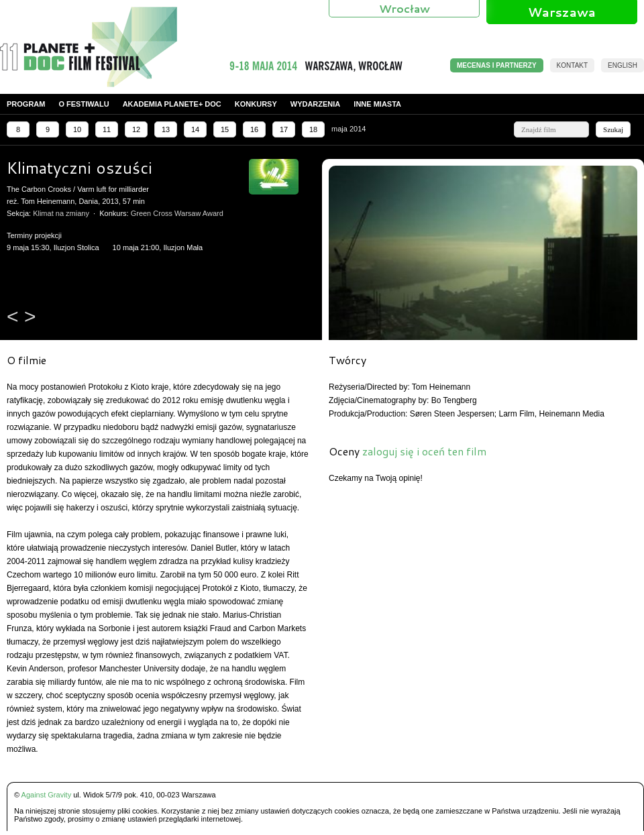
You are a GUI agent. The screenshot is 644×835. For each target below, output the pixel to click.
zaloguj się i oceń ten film (424, 451)
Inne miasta (377, 104)
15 (225, 129)
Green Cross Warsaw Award (177, 213)
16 (254, 129)
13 (166, 129)
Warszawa (562, 12)
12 (136, 129)
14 (195, 129)
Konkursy (256, 104)
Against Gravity (47, 795)
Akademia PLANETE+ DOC (172, 104)
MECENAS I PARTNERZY (497, 65)
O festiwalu (84, 104)
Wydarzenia (316, 104)
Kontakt (572, 65)
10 (77, 129)
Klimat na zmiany (61, 213)
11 (107, 129)
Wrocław (405, 8)
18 (313, 129)
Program (26, 104)
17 (284, 129)
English (623, 65)
